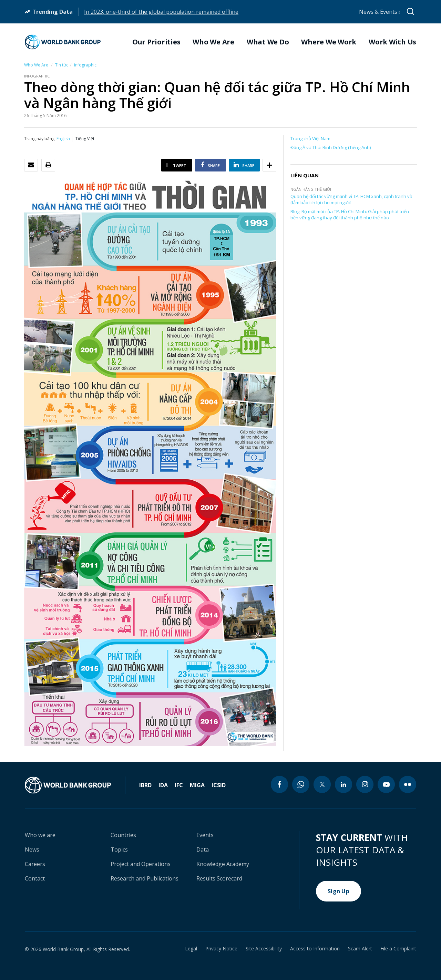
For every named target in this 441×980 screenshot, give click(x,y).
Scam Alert (360, 949)
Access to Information (315, 949)
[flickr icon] (408, 784)
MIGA (197, 785)
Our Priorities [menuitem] (156, 42)
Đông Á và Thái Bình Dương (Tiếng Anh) (331, 147)
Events (205, 835)
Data (203, 849)
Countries (123, 835)
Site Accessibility (264, 949)
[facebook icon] (279, 784)
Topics (119, 849)
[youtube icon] (386, 784)
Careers (35, 864)
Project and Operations (141, 864)
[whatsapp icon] (301, 784)
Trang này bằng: (40, 139)
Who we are (40, 835)
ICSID (219, 785)
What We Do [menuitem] (268, 42)
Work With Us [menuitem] (392, 42)
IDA (163, 785)
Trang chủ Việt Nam (310, 138)
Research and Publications (145, 878)
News (32, 849)
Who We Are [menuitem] (213, 42)
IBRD (145, 785)
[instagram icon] (365, 784)
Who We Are (36, 65)
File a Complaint (398, 949)
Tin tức (62, 65)
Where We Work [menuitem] (329, 42)
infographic (85, 65)
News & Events (380, 12)
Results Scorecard (219, 878)
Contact (35, 878)
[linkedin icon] (343, 784)
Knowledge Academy (223, 864)
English (63, 139)
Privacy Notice (221, 949)
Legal (191, 949)
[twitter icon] (322, 784)
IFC (179, 785)
